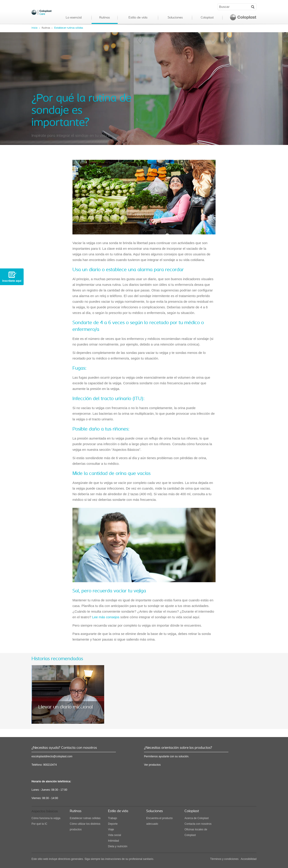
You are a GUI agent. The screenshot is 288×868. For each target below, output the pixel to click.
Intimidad (114, 841)
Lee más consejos (106, 617)
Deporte (113, 824)
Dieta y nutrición (118, 846)
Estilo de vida (138, 18)
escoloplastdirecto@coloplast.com (52, 756)
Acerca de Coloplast (197, 818)
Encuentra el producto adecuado (159, 821)
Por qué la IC (39, 824)
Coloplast (207, 18)
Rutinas (105, 18)
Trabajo (112, 818)
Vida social (115, 835)
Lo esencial (74, 18)
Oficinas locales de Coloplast (196, 832)
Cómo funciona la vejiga (46, 818)
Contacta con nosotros (198, 824)
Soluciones (175, 18)
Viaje (111, 829)
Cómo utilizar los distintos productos (85, 827)
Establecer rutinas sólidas (69, 28)
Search (253, 7)
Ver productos (152, 765)
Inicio (35, 28)
